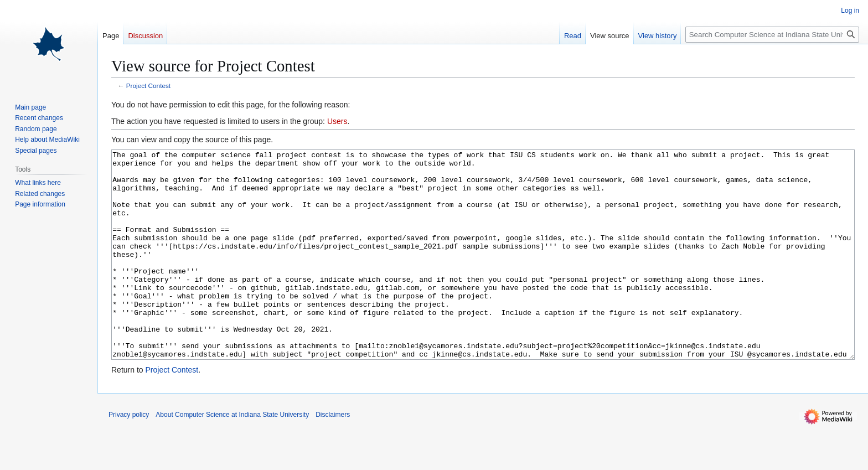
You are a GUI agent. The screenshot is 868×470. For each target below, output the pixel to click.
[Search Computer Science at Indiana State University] (772, 35)
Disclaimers (333, 456)
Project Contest (148, 86)
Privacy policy (129, 456)
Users (337, 121)
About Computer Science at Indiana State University (232, 456)
